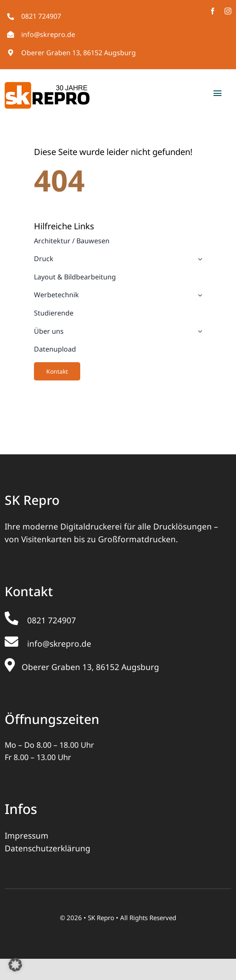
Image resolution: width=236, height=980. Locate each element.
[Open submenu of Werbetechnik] (198, 295)
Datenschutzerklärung (48, 848)
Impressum (27, 836)
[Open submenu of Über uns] (198, 332)
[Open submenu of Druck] (198, 259)
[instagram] (228, 11)
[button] (15, 965)
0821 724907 (41, 16)
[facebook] (213, 11)
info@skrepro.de (48, 34)
